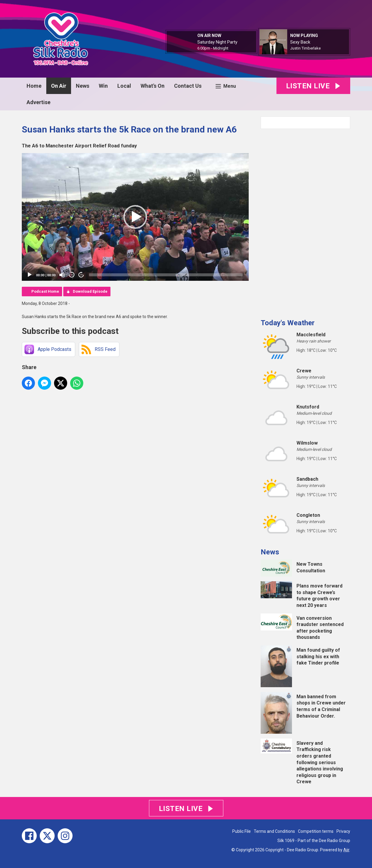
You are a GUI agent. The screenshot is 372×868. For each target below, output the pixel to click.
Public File (242, 831)
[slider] (166, 275)
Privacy (343, 831)
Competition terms (316, 831)
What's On (153, 86)
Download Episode (90, 291)
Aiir (346, 850)
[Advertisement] (305, 221)
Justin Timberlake (305, 48)
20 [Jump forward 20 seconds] (81, 275)
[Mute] (62, 275)
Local (124, 86)
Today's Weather (288, 323)
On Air (59, 86)
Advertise (39, 102)
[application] (135, 217)
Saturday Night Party (217, 42)
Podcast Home (45, 291)
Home (34, 86)
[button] (135, 217)
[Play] (30, 275)
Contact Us (188, 86)
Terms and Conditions (274, 831)
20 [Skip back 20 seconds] (72, 275)
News (83, 86)
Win (103, 86)
